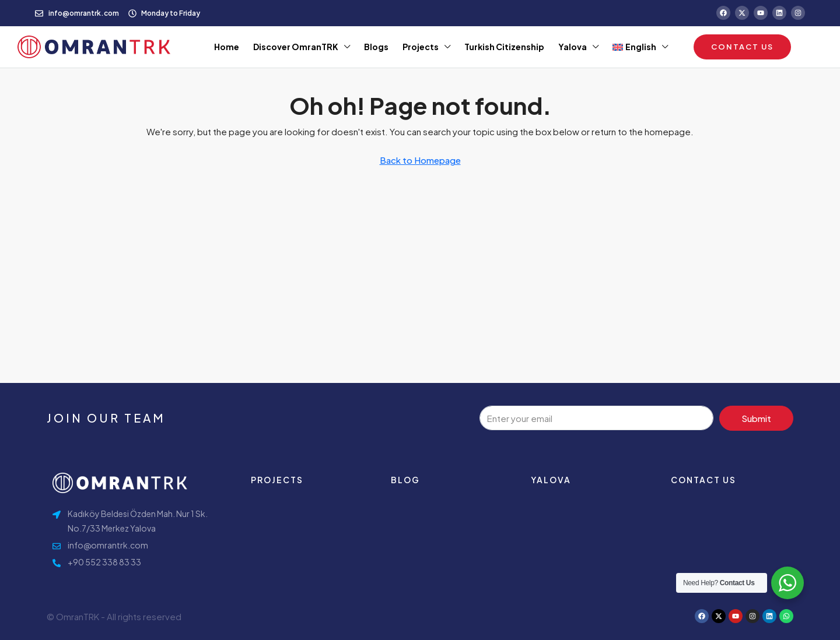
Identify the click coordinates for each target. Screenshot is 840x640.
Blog (405, 480)
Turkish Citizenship (504, 47)
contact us (703, 480)
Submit (756, 418)
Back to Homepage (420, 160)
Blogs (376, 47)
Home (227, 47)
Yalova (573, 47)
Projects (421, 47)
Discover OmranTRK (296, 47)
